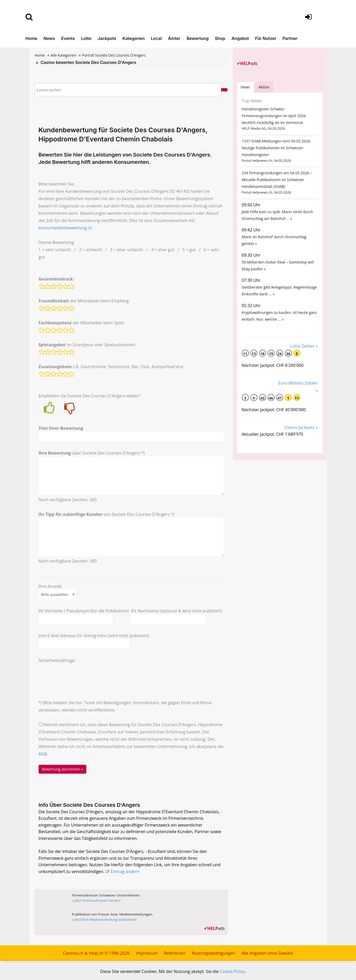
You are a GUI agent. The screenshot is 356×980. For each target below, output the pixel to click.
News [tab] (246, 87)
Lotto (86, 38)
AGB (43, 754)
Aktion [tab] (265, 87)
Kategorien (133, 38)
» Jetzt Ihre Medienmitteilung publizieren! (105, 921)
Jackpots (107, 38)
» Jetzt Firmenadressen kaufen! (97, 902)
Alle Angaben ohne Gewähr (268, 954)
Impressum (146, 954)
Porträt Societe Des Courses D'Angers (114, 55)
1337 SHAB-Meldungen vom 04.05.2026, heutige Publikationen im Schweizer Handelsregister (276, 149)
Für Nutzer (266, 38)
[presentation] (78, 674)
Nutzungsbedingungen (213, 954)
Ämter (174, 38)
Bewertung (198, 38)
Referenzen (174, 954)
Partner (290, 38)
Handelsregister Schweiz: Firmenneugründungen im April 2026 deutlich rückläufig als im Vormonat (273, 116)
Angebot (240, 38)
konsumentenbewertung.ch (65, 228)
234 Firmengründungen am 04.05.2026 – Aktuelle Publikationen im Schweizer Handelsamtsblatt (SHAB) (276, 182)
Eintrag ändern (126, 873)
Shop (220, 38)
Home (32, 38)
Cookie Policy (233, 971)
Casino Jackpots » (301, 434)
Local (156, 38)
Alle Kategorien (63, 55)
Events (68, 38)
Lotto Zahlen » (304, 352)
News (49, 38)
